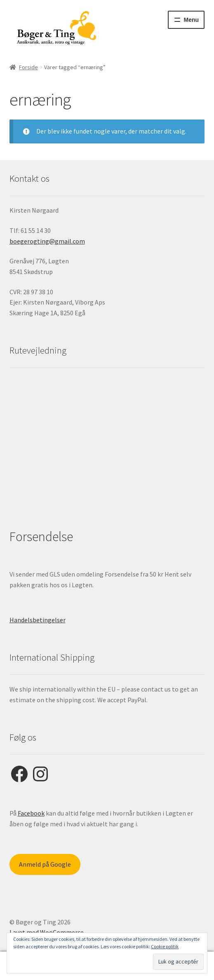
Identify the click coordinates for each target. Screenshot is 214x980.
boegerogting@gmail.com (47, 241)
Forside (28, 67)
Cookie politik (165, 946)
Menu (192, 20)
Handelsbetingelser (38, 620)
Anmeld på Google (45, 864)
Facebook (31, 813)
